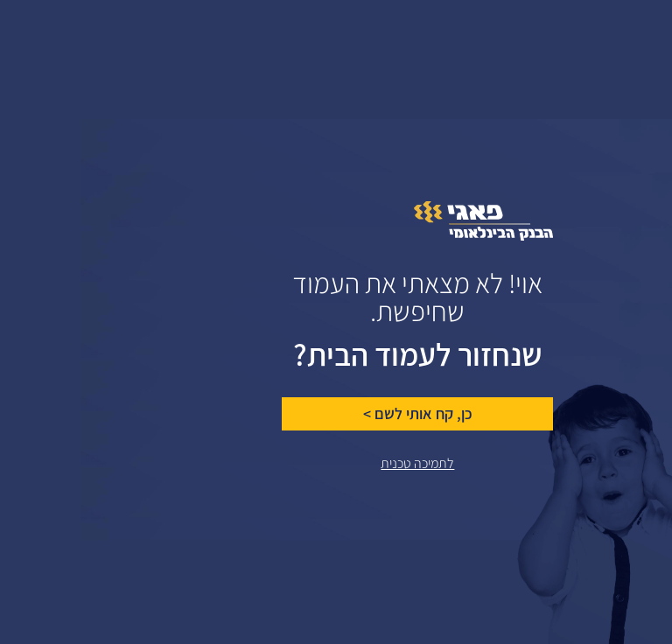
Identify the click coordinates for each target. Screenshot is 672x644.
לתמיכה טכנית (337, 463)
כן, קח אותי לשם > (337, 414)
